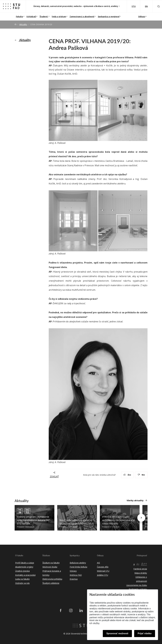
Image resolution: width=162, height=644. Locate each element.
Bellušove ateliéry (78, 563)
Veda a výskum (59, 16)
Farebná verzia (140, 569)
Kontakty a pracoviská (25, 575)
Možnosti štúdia (50, 567)
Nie (141, 475)
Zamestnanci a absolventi (82, 16)
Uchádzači (31, 16)
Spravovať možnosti (117, 633)
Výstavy (73, 571)
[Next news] (141, 518)
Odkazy (142, 16)
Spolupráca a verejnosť (109, 16)
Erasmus (74, 579)
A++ (144, 564)
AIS (98, 563)
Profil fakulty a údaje (25, 563)
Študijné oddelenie (51, 583)
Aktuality (23, 24)
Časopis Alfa (103, 567)
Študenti (44, 16)
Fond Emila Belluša (78, 567)
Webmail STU (103, 571)
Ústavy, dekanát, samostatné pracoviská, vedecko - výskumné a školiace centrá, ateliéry (76, 6)
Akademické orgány (24, 567)
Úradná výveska (22, 571)
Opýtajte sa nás (22, 583)
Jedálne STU (103, 575)
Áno (127, 475)
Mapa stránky (141, 573)
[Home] (15, 24)
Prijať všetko (145, 633)
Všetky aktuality (135, 500)
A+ (138, 564)
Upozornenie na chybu (137, 585)
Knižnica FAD (76, 575)
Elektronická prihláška (52, 579)
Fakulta (19, 16)
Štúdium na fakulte (51, 563)
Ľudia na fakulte (22, 579)
